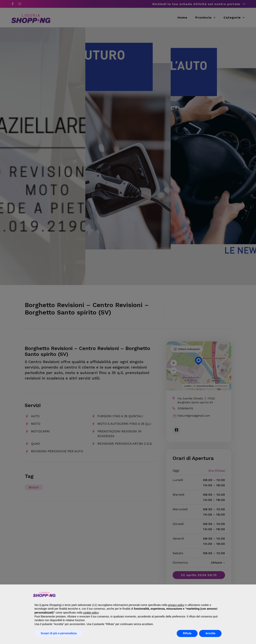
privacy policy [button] (176, 605)
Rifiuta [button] (187, 633)
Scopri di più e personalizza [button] (59, 633)
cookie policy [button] (91, 613)
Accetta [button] (210, 633)
